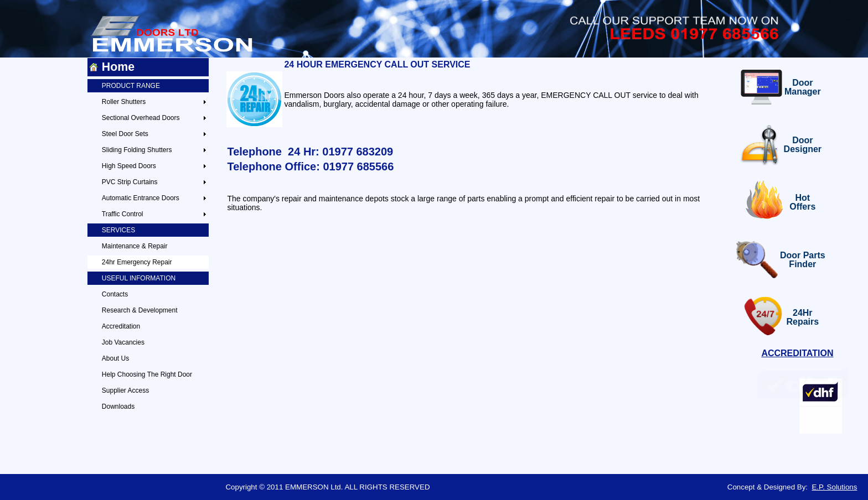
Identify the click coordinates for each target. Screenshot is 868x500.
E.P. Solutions (834, 487)
